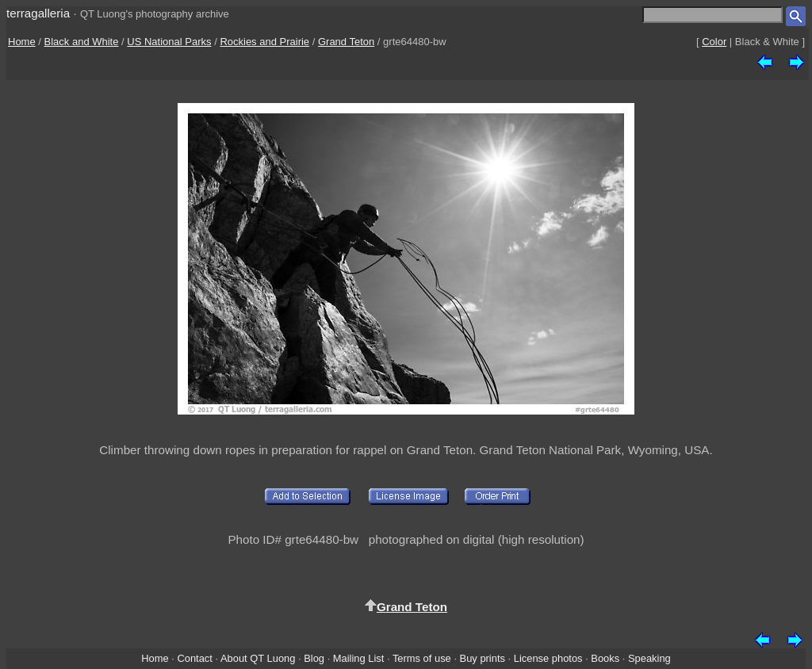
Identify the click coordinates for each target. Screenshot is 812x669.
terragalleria (38, 13)
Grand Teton (346, 42)
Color (714, 42)
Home (22, 42)
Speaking (649, 658)
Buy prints (483, 658)
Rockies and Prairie (264, 42)
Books (605, 658)
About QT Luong (258, 658)
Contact (194, 658)
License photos (548, 658)
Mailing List (359, 658)
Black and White (82, 42)
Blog (314, 658)
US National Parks (169, 42)
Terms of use (422, 658)
